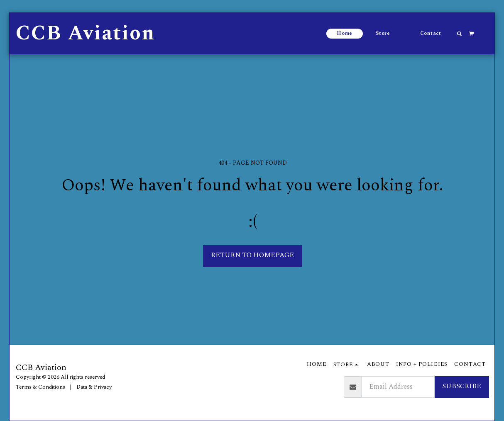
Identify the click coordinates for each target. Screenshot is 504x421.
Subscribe (462, 386)
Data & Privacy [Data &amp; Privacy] (94, 387)
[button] (460, 34)
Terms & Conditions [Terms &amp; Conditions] (40, 387)
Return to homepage (252, 255)
